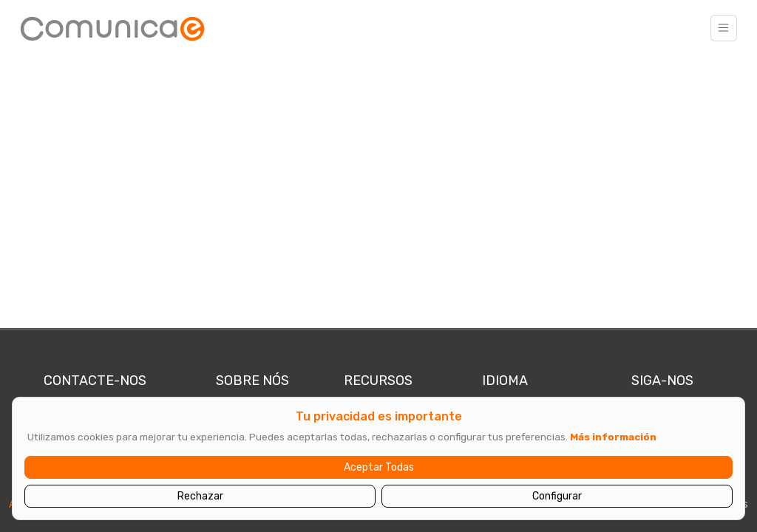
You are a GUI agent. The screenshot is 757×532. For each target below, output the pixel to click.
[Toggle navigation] (724, 28)
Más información (613, 437)
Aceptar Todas (379, 467)
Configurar (557, 496)
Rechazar (200, 496)
